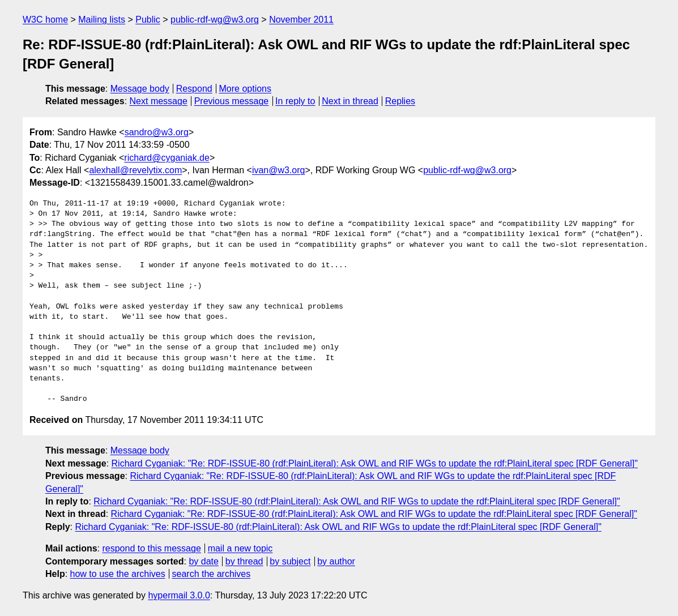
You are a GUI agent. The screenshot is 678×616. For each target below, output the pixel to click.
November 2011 (301, 20)
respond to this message (151, 548)
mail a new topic (240, 548)
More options (246, 89)
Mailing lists (102, 20)
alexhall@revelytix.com (135, 170)
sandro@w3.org (157, 132)
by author (336, 561)
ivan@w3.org (279, 170)
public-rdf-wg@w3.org (215, 20)
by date (203, 561)
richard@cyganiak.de (167, 158)
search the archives (212, 574)
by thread (244, 561)
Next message (159, 101)
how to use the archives (118, 574)
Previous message (232, 101)
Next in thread (350, 101)
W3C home (45, 20)
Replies (400, 101)
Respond (194, 89)
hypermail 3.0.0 (179, 595)
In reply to (295, 101)
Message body (140, 89)
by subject (290, 561)
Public (148, 20)
